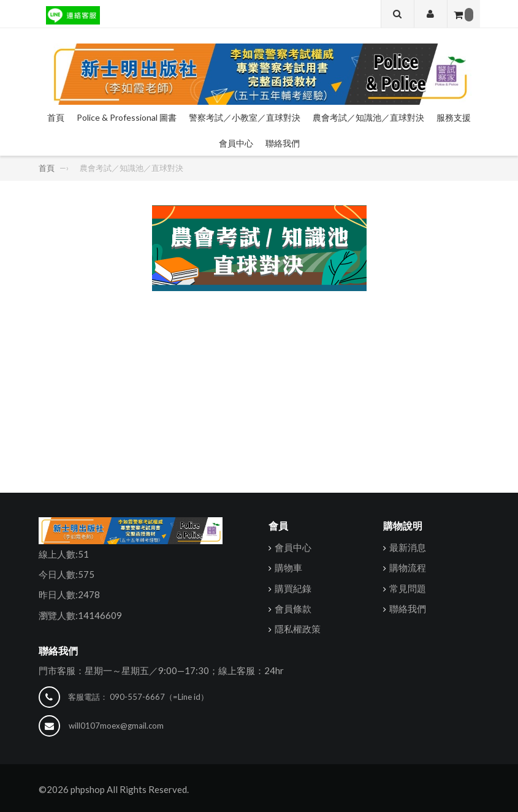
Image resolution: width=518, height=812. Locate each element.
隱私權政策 (298, 629)
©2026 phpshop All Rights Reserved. (114, 789)
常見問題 (408, 588)
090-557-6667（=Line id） (159, 697)
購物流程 (408, 567)
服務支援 (454, 117)
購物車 (288, 567)
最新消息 (408, 547)
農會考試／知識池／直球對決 (368, 117)
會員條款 (293, 609)
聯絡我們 (283, 143)
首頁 (56, 117)
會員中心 (236, 143)
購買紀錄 (293, 588)
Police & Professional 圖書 (127, 117)
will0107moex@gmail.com (116, 726)
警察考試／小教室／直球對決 (245, 117)
